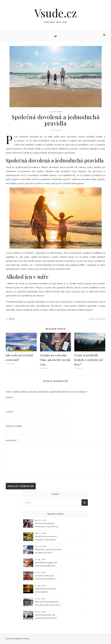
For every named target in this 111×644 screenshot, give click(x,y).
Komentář (12, 440)
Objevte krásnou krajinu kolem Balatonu (46, 590)
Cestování (56, 112)
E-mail (10, 412)
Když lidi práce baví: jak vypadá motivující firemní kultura (46, 617)
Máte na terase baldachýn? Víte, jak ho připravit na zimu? (48, 603)
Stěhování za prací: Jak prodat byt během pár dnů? (48, 551)
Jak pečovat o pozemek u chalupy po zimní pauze (46, 538)
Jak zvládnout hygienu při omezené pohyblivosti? (46, 564)
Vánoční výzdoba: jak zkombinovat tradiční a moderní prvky (45, 577)
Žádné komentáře (97, 319)
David (12, 319)
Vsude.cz (56, 13)
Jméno (10, 397)
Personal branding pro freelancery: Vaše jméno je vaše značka (47, 525)
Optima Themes (23, 639)
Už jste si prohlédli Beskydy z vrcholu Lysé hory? (89, 360)
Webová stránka (14, 426)
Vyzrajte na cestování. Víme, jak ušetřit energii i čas (55, 360)
